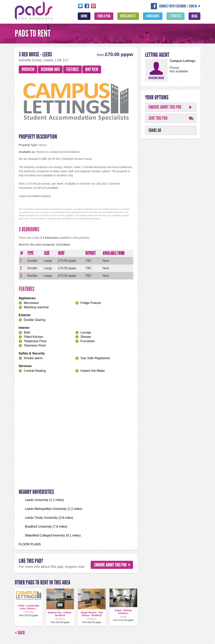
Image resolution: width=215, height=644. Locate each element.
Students (176, 16)
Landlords (153, 16)
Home (84, 16)
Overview (28, 69)
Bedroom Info (50, 69)
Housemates (128, 16)
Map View (92, 69)
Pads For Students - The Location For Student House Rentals (34, 10)
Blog (194, 16)
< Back (20, 633)
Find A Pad (104, 16)
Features (72, 69)
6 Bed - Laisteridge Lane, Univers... (29, 607)
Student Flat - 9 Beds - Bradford (60, 614)
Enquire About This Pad (165, 107)
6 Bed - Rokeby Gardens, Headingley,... (123, 613)
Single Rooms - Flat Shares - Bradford (92, 614)
